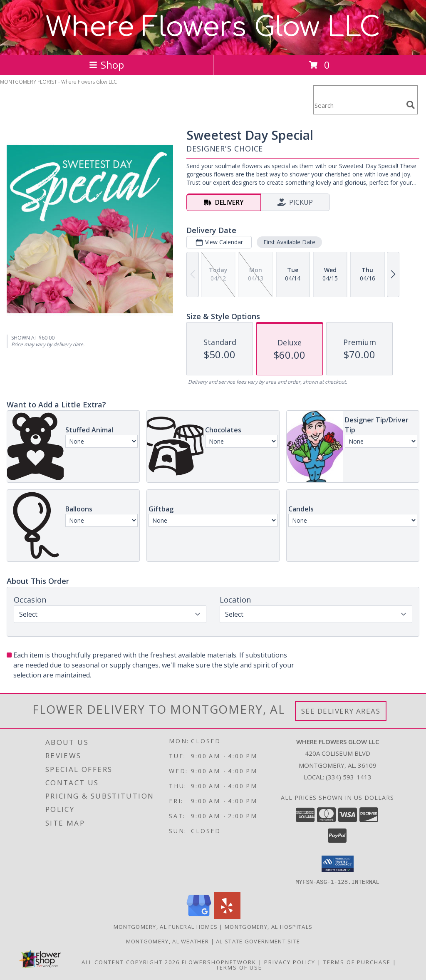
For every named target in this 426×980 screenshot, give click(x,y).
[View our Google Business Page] (199, 916)
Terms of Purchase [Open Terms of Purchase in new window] (357, 962)
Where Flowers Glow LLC (213, 27)
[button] (338, 864)
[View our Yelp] (227, 916)
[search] (411, 105)
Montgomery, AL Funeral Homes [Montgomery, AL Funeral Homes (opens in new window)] (166, 926)
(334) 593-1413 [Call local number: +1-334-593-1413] (349, 777)
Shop (106, 65)
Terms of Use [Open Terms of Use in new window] (239, 967)
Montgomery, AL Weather (168, 941)
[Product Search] (358, 105)
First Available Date (289, 242)
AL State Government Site (258, 941)
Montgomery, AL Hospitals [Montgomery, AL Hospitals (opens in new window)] (269, 926)
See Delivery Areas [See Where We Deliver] (341, 711)
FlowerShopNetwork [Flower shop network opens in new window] (219, 962)
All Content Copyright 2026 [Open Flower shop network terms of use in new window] (131, 962)
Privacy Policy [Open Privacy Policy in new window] (290, 962)
